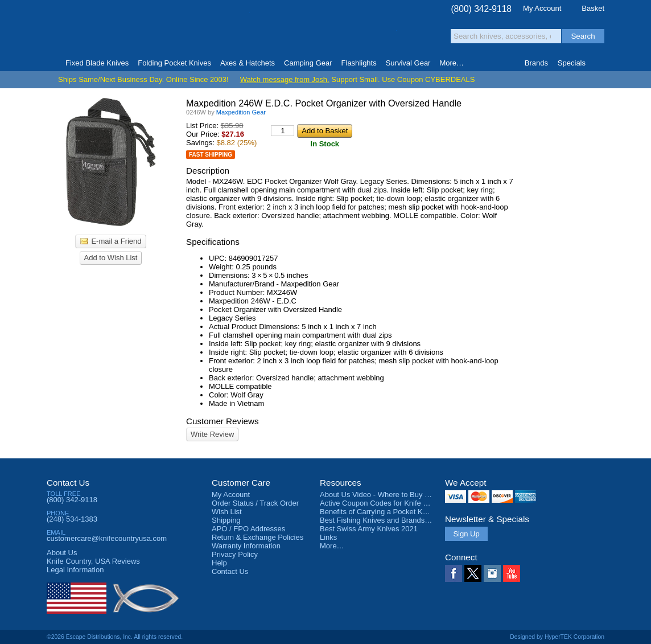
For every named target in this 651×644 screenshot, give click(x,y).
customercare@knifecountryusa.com (107, 538)
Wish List (227, 512)
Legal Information (75, 570)
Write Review (212, 434)
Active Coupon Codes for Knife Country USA (393, 503)
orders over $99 (287, 34)
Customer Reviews (223, 421)
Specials (572, 63)
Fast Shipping (211, 155)
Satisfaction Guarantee (224, 31)
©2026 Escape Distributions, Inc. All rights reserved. (115, 637)
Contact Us (68, 483)
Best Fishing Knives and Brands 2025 (382, 520)
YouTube (512, 573)
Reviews (93, 561)
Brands (536, 63)
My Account (542, 8)
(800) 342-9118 (481, 9)
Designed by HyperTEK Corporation (557, 637)
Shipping (226, 520)
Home (51, 63)
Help (219, 563)
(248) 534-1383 (72, 519)
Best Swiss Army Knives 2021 (369, 529)
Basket (593, 8)
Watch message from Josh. (285, 79)
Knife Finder (600, 63)
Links (328, 537)
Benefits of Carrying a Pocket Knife (377, 512)
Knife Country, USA (94, 29)
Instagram (492, 573)
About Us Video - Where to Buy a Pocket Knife (396, 495)
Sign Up (466, 534)
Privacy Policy (235, 554)
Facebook (454, 573)
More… (332, 546)
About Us (62, 553)
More (452, 63)
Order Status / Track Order (255, 503)
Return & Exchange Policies (257, 537)
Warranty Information (246, 546)
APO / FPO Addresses (248, 529)
